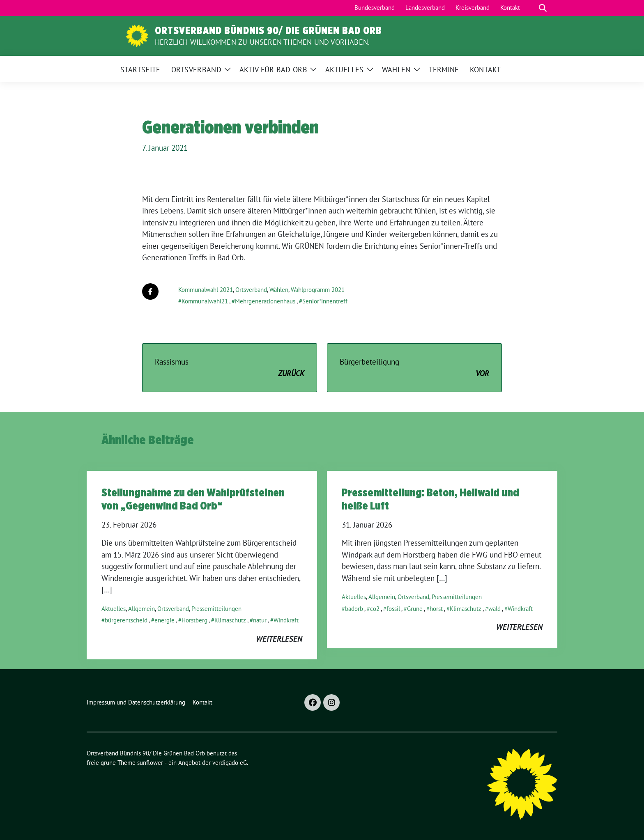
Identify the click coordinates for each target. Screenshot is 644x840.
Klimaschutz (230, 620)
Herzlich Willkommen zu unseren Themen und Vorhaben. (262, 42)
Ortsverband (251, 290)
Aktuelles (114, 609)
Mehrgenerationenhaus (265, 301)
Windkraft (286, 620)
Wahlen (279, 290)
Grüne (415, 609)
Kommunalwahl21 (205, 301)
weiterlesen (279, 639)
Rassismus (230, 368)
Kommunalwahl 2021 (206, 290)
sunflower (150, 763)
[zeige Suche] (543, 8)
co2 (375, 609)
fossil (393, 609)
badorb (354, 609)
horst (436, 609)
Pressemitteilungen (216, 609)
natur (260, 620)
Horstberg (194, 620)
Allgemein (141, 609)
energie (164, 620)
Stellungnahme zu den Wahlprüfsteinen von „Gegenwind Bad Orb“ (193, 499)
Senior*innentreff (325, 301)
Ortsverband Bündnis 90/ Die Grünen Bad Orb (268, 30)
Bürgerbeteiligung (414, 368)
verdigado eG (230, 763)
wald (494, 609)
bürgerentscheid (126, 620)
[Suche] (531, 8)
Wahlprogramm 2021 (318, 290)
